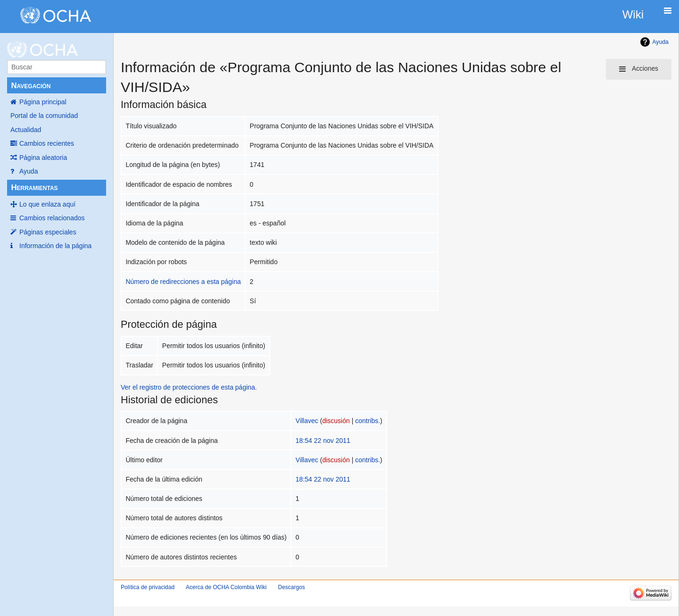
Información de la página (55, 246)
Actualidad (26, 130)
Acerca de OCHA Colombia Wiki (226, 587)
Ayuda (29, 171)
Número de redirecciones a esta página (183, 282)
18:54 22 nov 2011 (323, 441)
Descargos (291, 587)
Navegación (31, 86)
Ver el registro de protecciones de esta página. (189, 387)
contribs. (368, 421)
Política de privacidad (148, 587)
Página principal (43, 102)
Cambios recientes (47, 143)
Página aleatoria (43, 158)
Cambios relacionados (52, 218)
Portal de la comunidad (44, 116)
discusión (336, 421)
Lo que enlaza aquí (47, 204)
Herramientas (34, 187)
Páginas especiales (48, 232)
